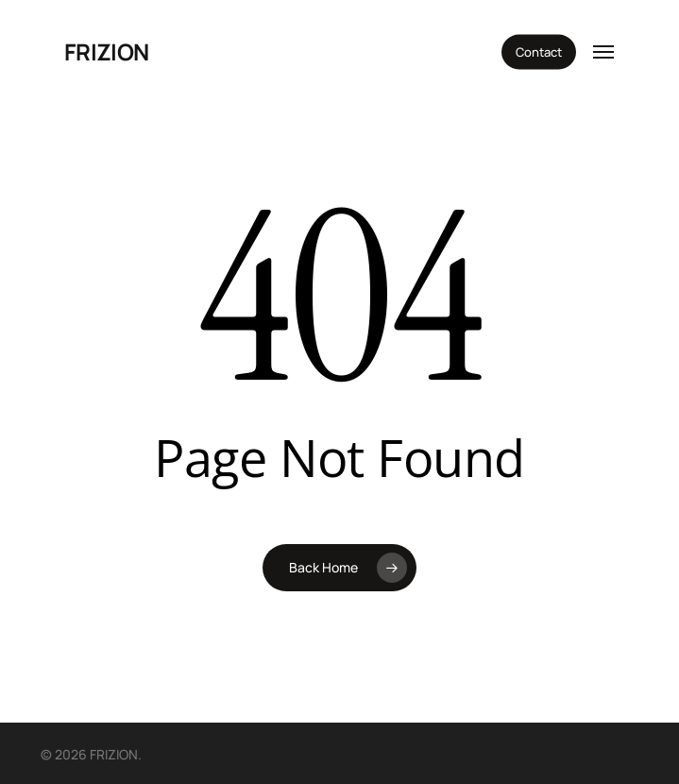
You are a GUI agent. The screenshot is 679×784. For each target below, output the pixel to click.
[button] (603, 52)
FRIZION (106, 52)
